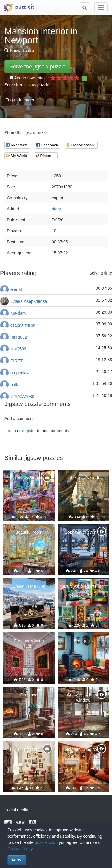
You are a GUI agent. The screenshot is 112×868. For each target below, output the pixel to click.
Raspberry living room (29, 643)
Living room (29, 749)
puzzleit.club (46, 842)
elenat (16, 289)
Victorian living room (83, 749)
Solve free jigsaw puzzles (28, 85)
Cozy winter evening (83, 532)
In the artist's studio (83, 478)
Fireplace (29, 695)
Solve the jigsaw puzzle (37, 67)
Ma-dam (18, 313)
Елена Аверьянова (29, 301)
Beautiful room (29, 532)
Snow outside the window (83, 698)
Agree (17, 860)
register (29, 431)
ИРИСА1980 (22, 397)
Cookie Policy (20, 849)
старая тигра (23, 325)
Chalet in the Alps (29, 586)
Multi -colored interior (83, 586)
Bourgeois (83, 641)
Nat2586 (18, 349)
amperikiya (21, 373)
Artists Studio (29, 478)
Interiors (26, 100)
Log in (10, 431)
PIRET (17, 361)
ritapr (56, 209)
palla (15, 385)
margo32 (19, 337)
